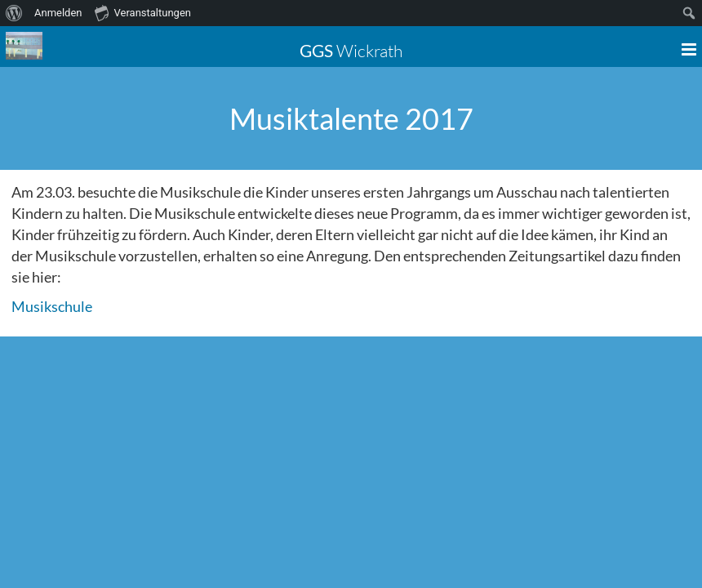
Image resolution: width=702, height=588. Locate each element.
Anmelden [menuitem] (58, 13)
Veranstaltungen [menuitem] (143, 12)
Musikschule (52, 306)
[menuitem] (14, 13)
